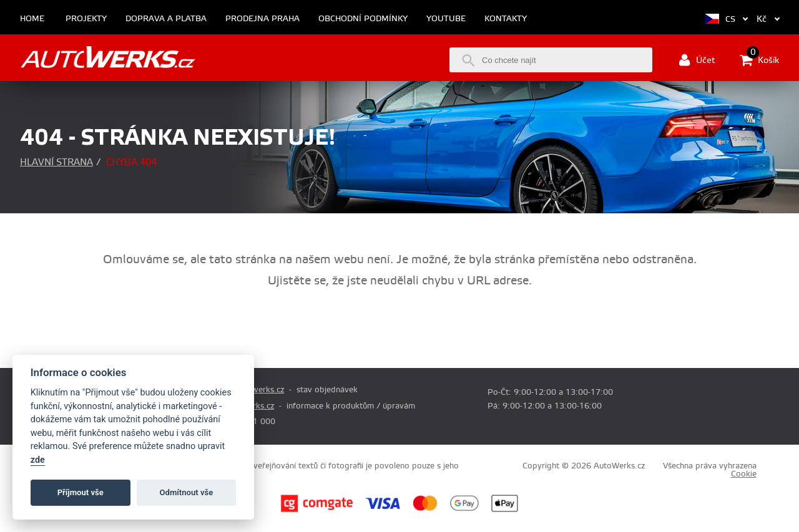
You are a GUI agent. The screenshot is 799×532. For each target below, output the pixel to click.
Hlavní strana (56, 162)
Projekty (86, 19)
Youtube (446, 19)
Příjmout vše (81, 492)
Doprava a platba (166, 19)
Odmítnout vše (187, 492)
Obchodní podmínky (363, 19)
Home (32, 19)
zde (38, 460)
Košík (759, 60)
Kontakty (506, 19)
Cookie (744, 474)
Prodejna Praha (262, 19)
